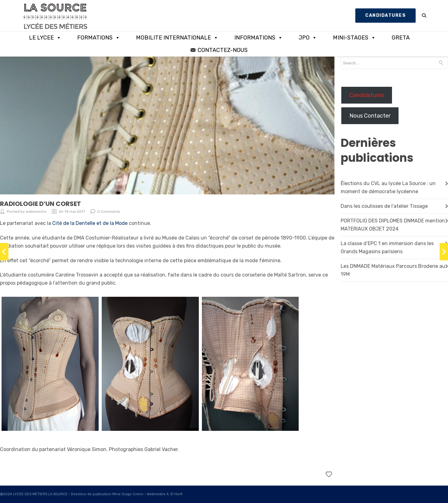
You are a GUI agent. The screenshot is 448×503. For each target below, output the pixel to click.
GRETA (401, 38)
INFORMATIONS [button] (259, 38)
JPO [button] (308, 38)
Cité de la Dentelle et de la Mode (90, 223)
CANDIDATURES (385, 15)
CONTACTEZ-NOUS (223, 50)
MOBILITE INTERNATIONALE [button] (177, 38)
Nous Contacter (370, 116)
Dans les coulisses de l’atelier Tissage (384, 206)
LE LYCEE (45, 38)
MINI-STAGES (354, 38)
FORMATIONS (99, 38)
